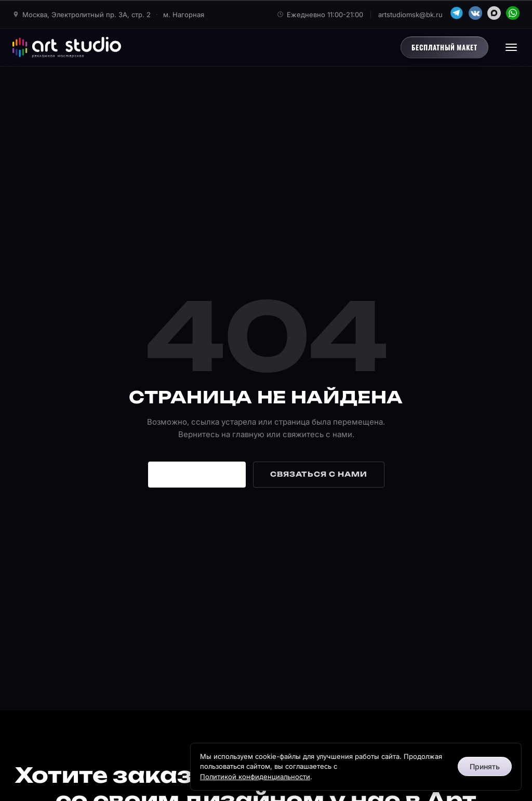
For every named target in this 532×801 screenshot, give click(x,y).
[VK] (475, 13)
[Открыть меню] (511, 47)
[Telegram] (457, 13)
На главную (197, 474)
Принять (485, 766)
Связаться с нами (319, 474)
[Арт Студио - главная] (67, 47)
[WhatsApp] (513, 13)
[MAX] (494, 13)
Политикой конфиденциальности (255, 777)
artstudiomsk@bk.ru (410, 15)
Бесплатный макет (444, 47)
